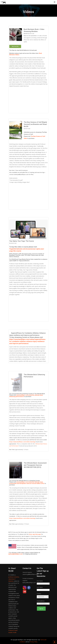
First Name (40, 581)
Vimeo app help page (35, 534)
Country (39, 594)
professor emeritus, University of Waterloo (14, 579)
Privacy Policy (34, 642)
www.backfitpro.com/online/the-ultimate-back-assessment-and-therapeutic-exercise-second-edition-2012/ (27, 483)
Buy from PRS (15, 46)
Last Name (40, 587)
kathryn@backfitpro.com (16, 554)
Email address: (41, 601)
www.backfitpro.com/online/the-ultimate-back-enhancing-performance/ (26, 396)
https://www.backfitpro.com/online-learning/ (22, 442)
